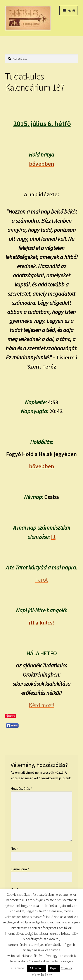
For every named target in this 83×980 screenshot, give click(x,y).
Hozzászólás (21, 788)
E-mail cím (20, 869)
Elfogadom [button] (37, 968)
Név (15, 849)
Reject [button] (54, 968)
